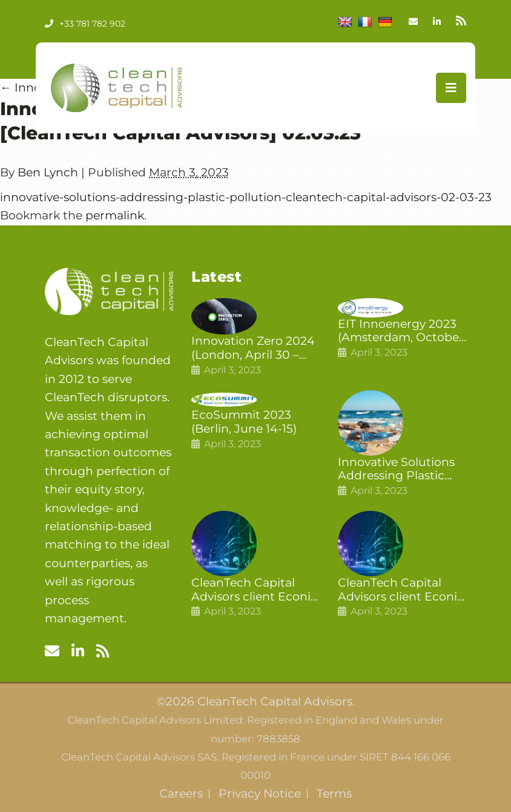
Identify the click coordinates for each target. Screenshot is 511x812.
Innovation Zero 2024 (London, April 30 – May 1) (253, 348)
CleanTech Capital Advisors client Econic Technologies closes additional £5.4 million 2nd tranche (255, 590)
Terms (334, 794)
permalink (115, 215)
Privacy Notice (260, 794)
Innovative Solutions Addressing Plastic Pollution (396, 470)
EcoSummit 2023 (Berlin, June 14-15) (244, 422)
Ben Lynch (48, 172)
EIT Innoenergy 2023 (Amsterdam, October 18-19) (401, 331)
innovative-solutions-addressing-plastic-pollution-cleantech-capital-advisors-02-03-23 (246, 197)
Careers (181, 794)
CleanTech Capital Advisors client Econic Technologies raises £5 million (401, 590)
